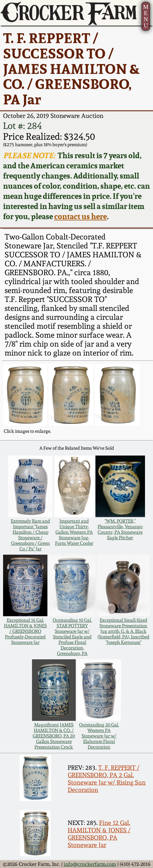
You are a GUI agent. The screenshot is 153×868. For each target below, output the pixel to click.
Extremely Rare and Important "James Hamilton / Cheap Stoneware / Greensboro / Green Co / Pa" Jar (30, 535)
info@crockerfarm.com (90, 864)
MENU (146, 16)
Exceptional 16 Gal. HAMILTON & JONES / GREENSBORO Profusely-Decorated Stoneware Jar (25, 631)
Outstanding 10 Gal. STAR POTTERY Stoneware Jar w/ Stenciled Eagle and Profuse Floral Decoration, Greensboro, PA (72, 637)
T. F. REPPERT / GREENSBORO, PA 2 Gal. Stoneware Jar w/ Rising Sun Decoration (107, 779)
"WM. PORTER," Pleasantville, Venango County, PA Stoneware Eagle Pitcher (120, 529)
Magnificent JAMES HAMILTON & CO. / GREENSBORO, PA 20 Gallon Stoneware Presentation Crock (54, 736)
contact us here (81, 216)
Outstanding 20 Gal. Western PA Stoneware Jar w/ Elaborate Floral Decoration (99, 736)
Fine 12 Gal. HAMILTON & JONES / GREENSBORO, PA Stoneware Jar (99, 834)
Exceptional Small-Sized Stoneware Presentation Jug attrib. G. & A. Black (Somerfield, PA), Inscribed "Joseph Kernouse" (123, 631)
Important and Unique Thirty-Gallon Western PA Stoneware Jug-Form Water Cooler (74, 532)
